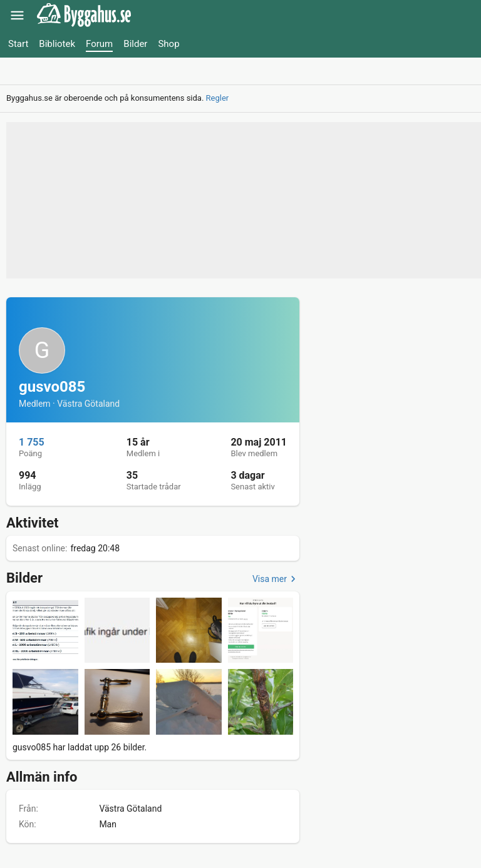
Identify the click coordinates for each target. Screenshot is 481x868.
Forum (99, 44)
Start (18, 44)
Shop (168, 44)
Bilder (135, 44)
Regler (218, 98)
